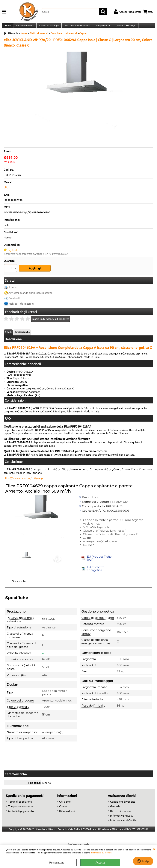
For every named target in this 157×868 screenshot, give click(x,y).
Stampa (13, 289)
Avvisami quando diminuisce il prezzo (30, 295)
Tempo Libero (101, 27)
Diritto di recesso (120, 813)
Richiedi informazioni (21, 306)
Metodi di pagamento (21, 813)
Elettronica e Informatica (76, 27)
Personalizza (57, 862)
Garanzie (115, 808)
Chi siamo (65, 804)
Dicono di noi (67, 813)
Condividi (14, 300)
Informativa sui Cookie (101, 852)
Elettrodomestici (25, 27)
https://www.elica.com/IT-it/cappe (24, 480)
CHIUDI (154, 849)
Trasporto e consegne (21, 808)
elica (7, 192)
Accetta (100, 862)
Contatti (64, 808)
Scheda (8, 334)
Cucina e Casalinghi (48, 27)
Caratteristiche (22, 334)
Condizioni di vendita (123, 804)
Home (7, 27)
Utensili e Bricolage (124, 27)
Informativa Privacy (122, 818)
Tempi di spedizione (20, 804)
